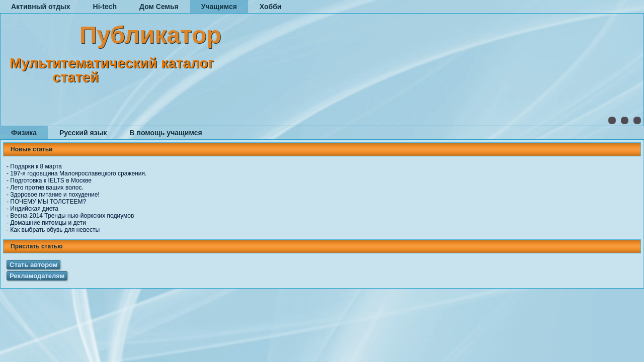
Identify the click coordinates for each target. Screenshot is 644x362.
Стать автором (33, 265)
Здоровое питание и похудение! (55, 195)
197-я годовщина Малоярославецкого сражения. (78, 173)
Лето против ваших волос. (47, 188)
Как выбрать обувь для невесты (55, 230)
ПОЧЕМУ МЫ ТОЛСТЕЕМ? (48, 202)
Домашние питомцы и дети (48, 223)
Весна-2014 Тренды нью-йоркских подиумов (72, 216)
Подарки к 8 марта (36, 166)
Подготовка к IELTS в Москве (51, 180)
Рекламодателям (37, 276)
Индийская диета (34, 209)
